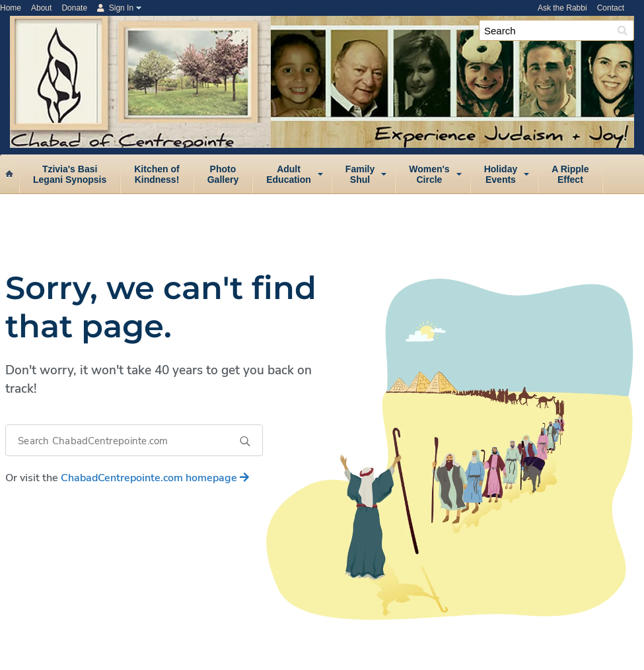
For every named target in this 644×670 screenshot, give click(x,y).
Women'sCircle (429, 174)
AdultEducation (289, 174)
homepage (155, 478)
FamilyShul (360, 174)
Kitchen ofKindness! (157, 174)
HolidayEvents (501, 174)
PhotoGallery (223, 174)
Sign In (115, 8)
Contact (611, 8)
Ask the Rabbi (562, 8)
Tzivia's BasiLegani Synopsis (70, 174)
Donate (74, 8)
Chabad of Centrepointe (327, 35)
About (41, 8)
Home (11, 8)
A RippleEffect (570, 174)
